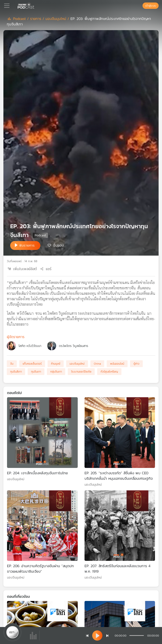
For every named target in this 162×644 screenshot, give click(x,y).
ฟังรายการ (27, 245)
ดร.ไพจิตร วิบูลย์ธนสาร (74, 346)
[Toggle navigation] (7, 6)
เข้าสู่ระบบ (151, 6)
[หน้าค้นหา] (140, 6)
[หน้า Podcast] (35, 5)
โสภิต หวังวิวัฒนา (30, 346)
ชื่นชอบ (59, 245)
